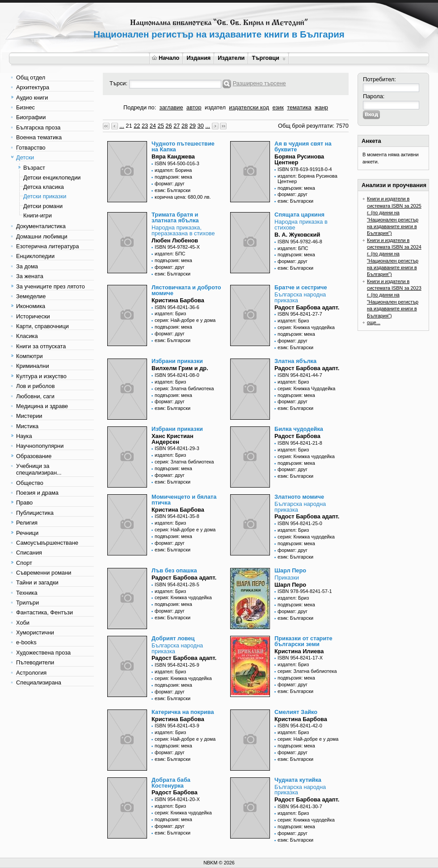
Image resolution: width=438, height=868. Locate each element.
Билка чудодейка (299, 429)
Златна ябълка (295, 361)
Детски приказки (45, 196)
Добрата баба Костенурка (171, 783)
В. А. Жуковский (297, 235)
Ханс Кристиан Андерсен (173, 439)
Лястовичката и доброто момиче (186, 290)
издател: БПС (170, 254)
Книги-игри (38, 215)
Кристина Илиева (299, 651)
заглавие (171, 107)
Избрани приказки (177, 361)
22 (137, 126)
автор (194, 107)
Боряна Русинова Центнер (299, 159)
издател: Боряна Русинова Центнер (307, 179)
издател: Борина (173, 170)
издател (215, 107)
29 (193, 126)
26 (168, 126)
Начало (166, 58)
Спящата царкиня (299, 215)
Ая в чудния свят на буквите (303, 146)
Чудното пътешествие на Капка (183, 146)
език (278, 107)
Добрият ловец (173, 638)
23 (145, 126)
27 (177, 126)
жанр (321, 107)
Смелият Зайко (296, 712)
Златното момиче (299, 497)
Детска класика (44, 187)
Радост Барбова (297, 436)
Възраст (34, 168)
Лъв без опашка (174, 570)
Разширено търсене (259, 83)
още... (374, 322)
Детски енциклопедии (52, 177)
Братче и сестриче (301, 287)
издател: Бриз (170, 313)
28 (185, 126)
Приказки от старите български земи (303, 641)
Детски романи (43, 206)
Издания (198, 58)
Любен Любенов (175, 240)
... (122, 126)
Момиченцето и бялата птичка (184, 500)
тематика (299, 107)
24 (153, 126)
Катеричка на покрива (183, 712)
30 (201, 126)
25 (161, 126)
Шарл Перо (290, 570)
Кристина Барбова (178, 300)
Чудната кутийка (298, 780)
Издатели (231, 58)
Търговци (268, 58)
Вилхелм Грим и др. (180, 368)
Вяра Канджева (173, 156)
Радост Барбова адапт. (307, 307)
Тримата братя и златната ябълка (175, 217)
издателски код (249, 107)
